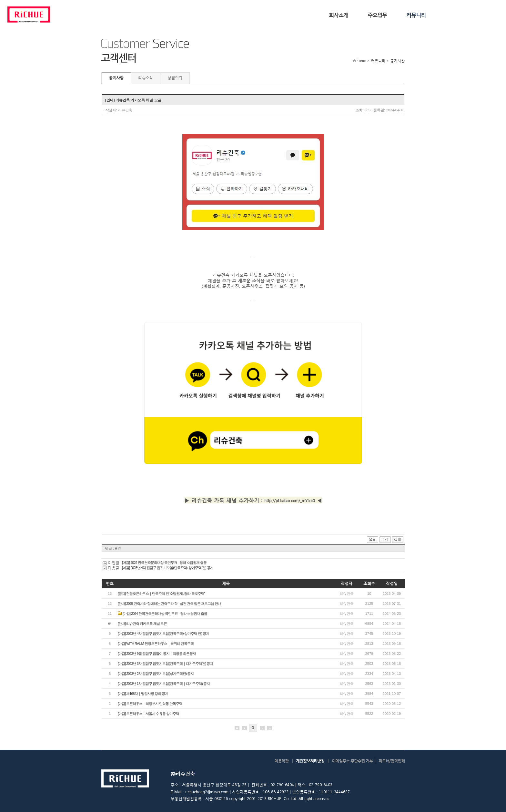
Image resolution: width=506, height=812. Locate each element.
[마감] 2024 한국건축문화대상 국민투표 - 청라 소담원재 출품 (164, 563)
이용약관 (281, 761)
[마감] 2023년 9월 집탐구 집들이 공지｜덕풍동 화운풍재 (157, 654)
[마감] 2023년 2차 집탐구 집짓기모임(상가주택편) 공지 (156, 674)
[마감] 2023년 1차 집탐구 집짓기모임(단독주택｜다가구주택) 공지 (164, 684)
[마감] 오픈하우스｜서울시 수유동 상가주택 (148, 714)
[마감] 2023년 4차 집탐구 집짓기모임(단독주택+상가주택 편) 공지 (168, 568)
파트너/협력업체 (392, 761)
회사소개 (339, 15)
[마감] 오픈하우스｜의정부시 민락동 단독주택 (150, 704)
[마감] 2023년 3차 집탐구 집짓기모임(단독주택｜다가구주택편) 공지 (165, 664)
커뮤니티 (416, 15)
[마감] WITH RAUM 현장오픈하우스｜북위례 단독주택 (156, 644)
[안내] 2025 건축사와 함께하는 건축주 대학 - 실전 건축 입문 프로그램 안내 (169, 604)
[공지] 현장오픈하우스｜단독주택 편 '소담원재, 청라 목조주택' (161, 594)
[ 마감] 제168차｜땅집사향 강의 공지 (143, 694)
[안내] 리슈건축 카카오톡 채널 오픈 (142, 624)
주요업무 (377, 15)
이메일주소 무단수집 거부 (352, 761)
